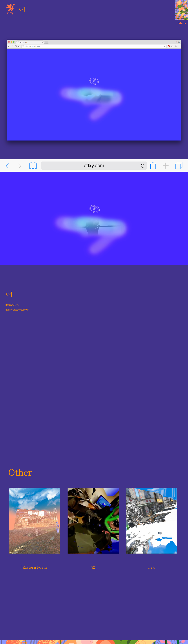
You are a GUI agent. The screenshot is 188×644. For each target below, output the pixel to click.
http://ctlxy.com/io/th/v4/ (17, 310)
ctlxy (10, 8)
